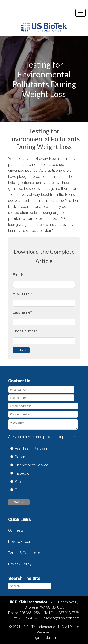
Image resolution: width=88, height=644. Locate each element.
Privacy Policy (20, 564)
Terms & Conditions (25, 553)
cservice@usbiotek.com (61, 618)
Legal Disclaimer (44, 638)
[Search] (30, 586)
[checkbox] (43, 469)
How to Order (19, 542)
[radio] (43, 449)
